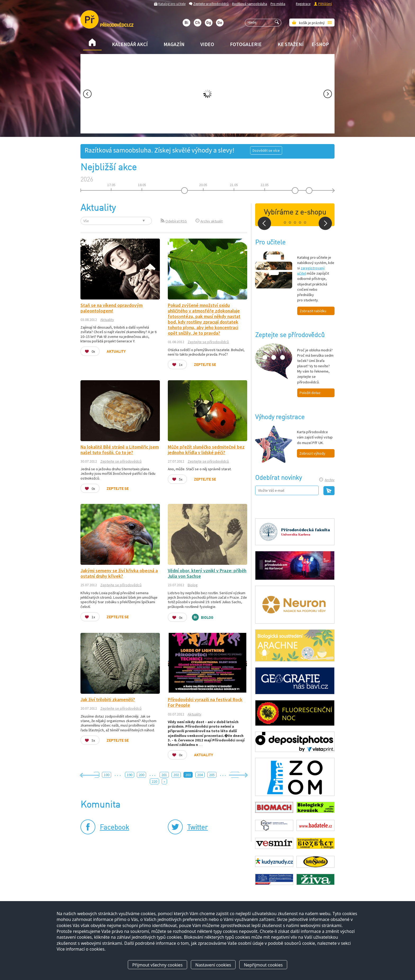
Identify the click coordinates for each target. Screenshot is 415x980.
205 (212, 775)
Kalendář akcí (130, 44)
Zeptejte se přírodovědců (211, 4)
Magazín (174, 44)
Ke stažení (291, 44)
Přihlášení (325, 4)
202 (176, 775)
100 (107, 775)
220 (154, 781)
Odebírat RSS (176, 221)
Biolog (193, 585)
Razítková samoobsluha (250, 4)
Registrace (303, 4)
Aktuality (107, 320)
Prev (87, 94)
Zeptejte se (205, 365)
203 (188, 775)
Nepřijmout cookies (263, 965)
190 (130, 775)
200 (141, 775)
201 (164, 775)
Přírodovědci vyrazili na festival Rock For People (205, 702)
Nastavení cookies (213, 965)
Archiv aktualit (211, 221)
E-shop (320, 44)
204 (200, 775)
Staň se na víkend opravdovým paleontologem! (112, 308)
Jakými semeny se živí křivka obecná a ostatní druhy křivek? (119, 573)
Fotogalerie (246, 44)
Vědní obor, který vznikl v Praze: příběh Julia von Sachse (207, 573)
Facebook (114, 828)
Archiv (330, 480)
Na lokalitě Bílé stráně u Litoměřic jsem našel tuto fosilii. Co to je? (120, 450)
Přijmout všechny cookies (157, 965)
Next (328, 94)
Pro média (278, 4)
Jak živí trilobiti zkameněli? (108, 700)
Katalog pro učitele (172, 4)
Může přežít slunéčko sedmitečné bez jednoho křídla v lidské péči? (206, 450)
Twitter (197, 828)
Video (207, 44)
